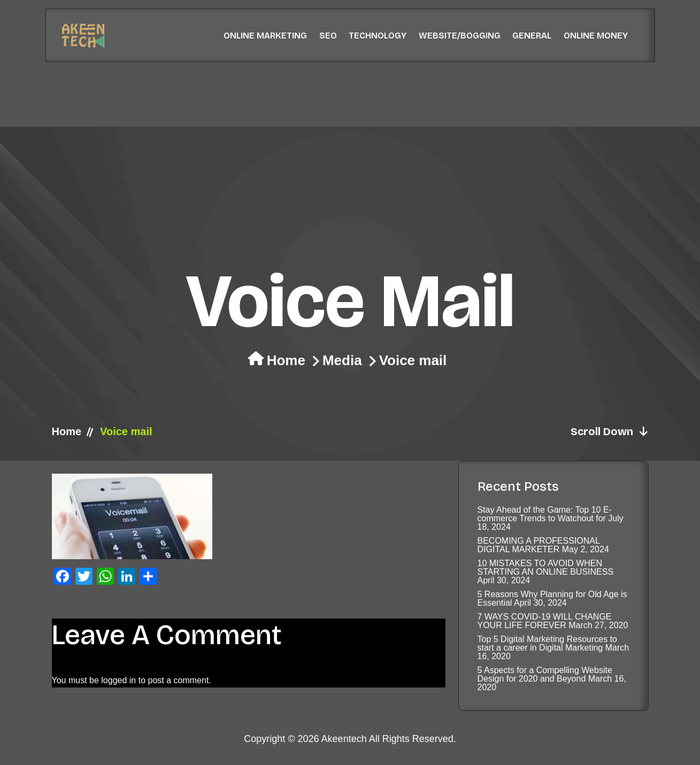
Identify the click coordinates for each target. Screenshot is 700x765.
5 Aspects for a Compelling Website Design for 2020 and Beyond (545, 674)
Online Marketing (265, 36)
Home (286, 360)
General (532, 36)
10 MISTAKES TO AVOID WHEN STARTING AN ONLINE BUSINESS (546, 567)
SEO (328, 36)
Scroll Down (610, 431)
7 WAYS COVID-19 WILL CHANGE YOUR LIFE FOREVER (545, 621)
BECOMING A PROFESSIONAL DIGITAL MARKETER (539, 545)
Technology (378, 36)
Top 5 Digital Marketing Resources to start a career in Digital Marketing (547, 643)
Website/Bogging (460, 36)
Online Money (596, 36)
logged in (118, 680)
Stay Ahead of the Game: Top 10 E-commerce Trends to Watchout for (545, 514)
